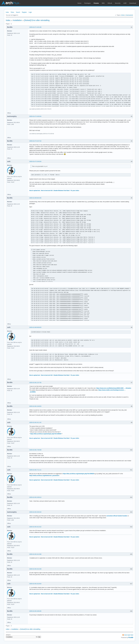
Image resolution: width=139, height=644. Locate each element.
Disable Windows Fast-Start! (62, 191)
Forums (96, 3)
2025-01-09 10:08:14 (35, 497)
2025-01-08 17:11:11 (35, 470)
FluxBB (131, 637)
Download (133, 3)
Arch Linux (11, 3)
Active (123, 15)
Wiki (103, 3)
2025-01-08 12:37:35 (35, 383)
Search (18, 12)
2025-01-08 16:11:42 (35, 422)
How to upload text (35, 191)
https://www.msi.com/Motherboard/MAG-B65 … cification (114, 388)
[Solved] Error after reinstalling (37, 20)
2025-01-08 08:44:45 (35, 198)
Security (118, 3)
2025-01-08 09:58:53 (35, 327)
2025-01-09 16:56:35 (35, 611)
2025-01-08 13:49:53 (35, 406)
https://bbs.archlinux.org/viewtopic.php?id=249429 (46, 434)
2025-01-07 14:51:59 (35, 27)
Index (7, 12)
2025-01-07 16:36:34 (35, 116)
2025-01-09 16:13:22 (35, 527)
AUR (125, 3)
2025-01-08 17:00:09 (35, 450)
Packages (88, 3)
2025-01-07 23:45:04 (35, 161)
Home (79, 3)
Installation (17, 20)
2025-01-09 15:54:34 (35, 512)
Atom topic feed (129, 635)
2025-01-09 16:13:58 (35, 554)
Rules (12, 12)
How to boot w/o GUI (47, 191)
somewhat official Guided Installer (117, 516)
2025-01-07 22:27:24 (35, 141)
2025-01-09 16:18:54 (35, 584)
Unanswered (129, 15)
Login (30, 12)
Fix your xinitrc (75, 191)
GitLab (110, 3)
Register (24, 12)
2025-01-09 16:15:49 (35, 569)
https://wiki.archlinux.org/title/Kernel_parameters (44, 476)
